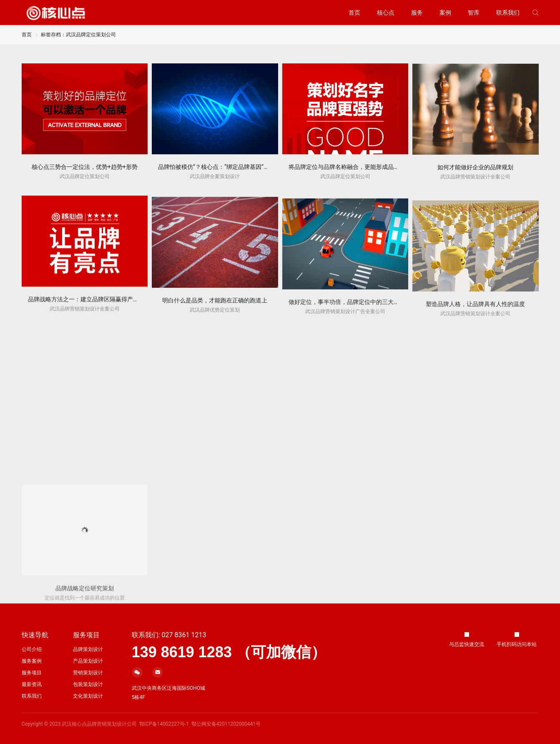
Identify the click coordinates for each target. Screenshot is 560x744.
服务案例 (32, 661)
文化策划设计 (88, 696)
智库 (474, 13)
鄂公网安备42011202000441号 (226, 724)
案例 (445, 13)
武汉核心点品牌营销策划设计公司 (99, 724)
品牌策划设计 (88, 649)
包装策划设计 (88, 684)
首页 (354, 13)
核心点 (386, 13)
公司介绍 (32, 649)
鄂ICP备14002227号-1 (164, 724)
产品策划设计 (88, 661)
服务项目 (32, 673)
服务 (417, 13)
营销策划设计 (88, 673)
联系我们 (508, 13)
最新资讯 (32, 684)
